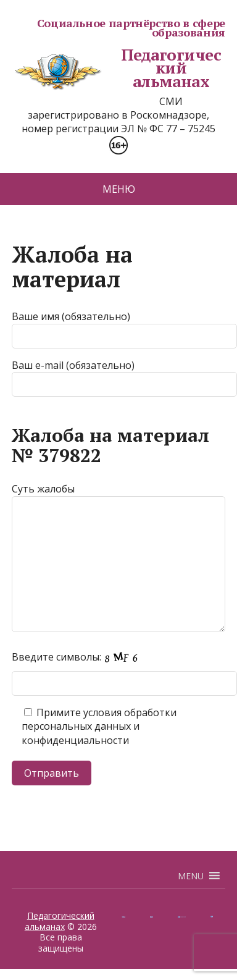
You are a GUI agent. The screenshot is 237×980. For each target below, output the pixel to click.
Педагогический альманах (116, 68)
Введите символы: (79, 657)
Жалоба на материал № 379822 (110, 445)
